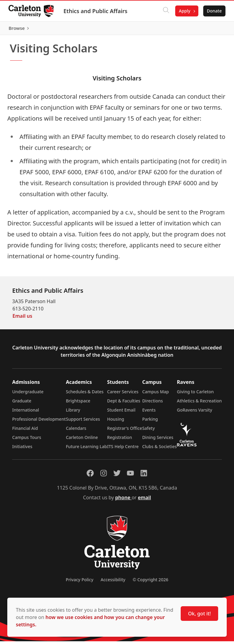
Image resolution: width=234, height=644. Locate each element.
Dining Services (158, 440)
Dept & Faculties (124, 403)
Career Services (123, 394)
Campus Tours (27, 440)
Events (149, 413)
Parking (150, 422)
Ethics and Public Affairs (97, 11)
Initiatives (22, 449)
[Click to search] (165, 11)
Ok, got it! (199, 614)
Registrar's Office (125, 431)
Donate (213, 11)
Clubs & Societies (160, 449)
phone (123, 500)
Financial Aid (25, 431)
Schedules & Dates (85, 394)
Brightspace (78, 403)
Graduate (22, 403)
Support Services (83, 422)
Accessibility (113, 582)
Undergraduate (28, 394)
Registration (120, 440)
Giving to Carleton (195, 394)
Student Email (121, 413)
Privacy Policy (80, 582)
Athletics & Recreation (199, 403)
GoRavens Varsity (195, 413)
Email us (22, 319)
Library (73, 413)
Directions (153, 403)
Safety (149, 431)
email (144, 500)
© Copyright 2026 (150, 582)
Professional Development (39, 422)
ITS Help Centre (123, 449)
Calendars (76, 431)
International (26, 413)
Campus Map (156, 394)
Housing (116, 422)
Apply (183, 11)
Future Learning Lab (86, 449)
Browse (213, 30)
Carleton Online (82, 440)
